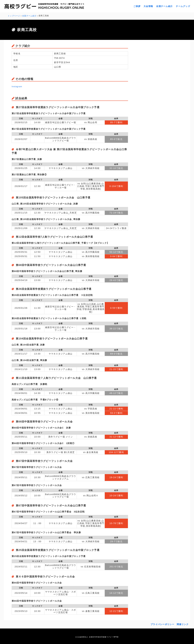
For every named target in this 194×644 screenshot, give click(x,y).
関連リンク (183, 624)
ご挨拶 (137, 6)
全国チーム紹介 (164, 6)
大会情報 (148, 6)
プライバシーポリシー (162, 624)
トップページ (14, 16)
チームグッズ (183, 6)
